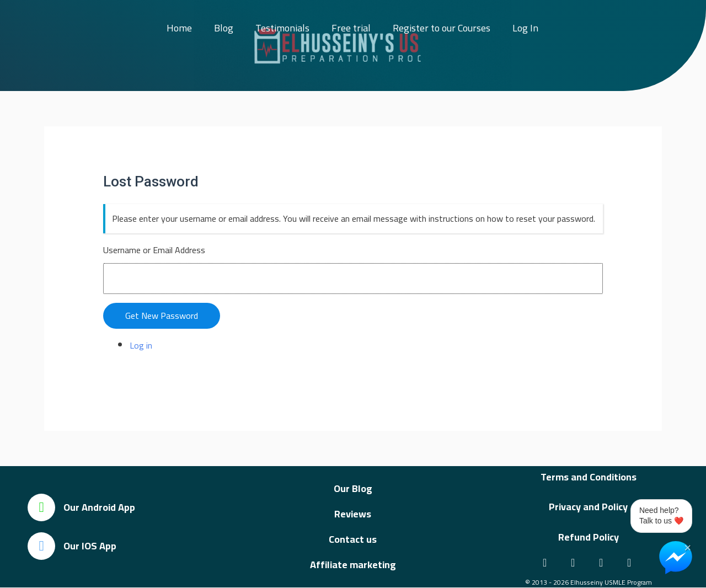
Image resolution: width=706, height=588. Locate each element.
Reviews (353, 514)
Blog (224, 28)
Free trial (351, 28)
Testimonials (282, 28)
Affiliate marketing (353, 565)
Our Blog (353, 488)
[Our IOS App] (41, 546)
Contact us (353, 539)
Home (179, 28)
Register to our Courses (442, 28)
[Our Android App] (41, 507)
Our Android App (99, 507)
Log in (141, 345)
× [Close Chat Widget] (688, 547)
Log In (525, 28)
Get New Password (162, 316)
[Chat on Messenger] (676, 558)
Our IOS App (90, 546)
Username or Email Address (154, 250)
